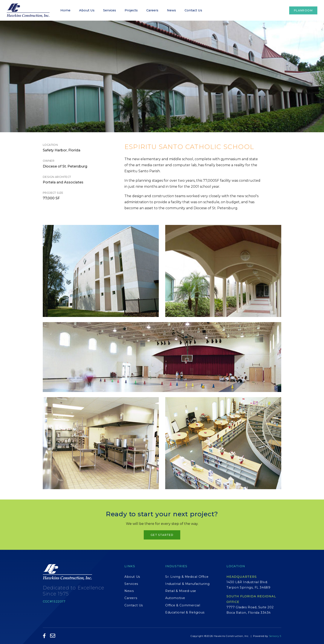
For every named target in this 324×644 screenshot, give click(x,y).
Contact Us (193, 10)
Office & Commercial (183, 605)
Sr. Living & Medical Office (187, 577)
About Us (87, 10)
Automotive (175, 598)
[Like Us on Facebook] (44, 636)
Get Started (162, 535)
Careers (152, 10)
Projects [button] (131, 10)
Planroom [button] (303, 10)
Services (110, 10)
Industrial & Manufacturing (187, 584)
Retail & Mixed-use (181, 591)
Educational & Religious (185, 612)
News (171, 10)
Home (65, 10)
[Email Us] (53, 636)
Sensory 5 (275, 636)
